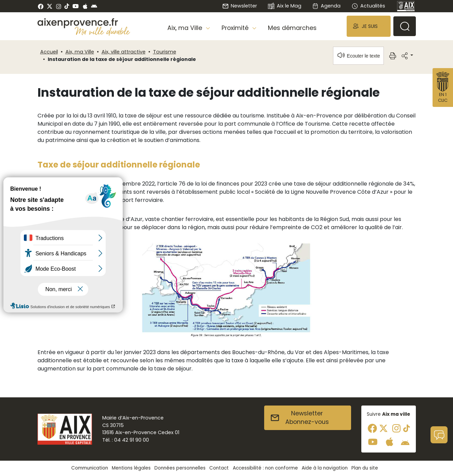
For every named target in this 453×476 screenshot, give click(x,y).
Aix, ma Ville (80, 52)
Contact (219, 468)
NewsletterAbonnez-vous (299, 418)
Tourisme (165, 52)
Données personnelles (180, 468)
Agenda (326, 6)
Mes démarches (292, 28)
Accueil (49, 52)
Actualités (368, 6)
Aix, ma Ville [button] (186, 28)
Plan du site (365, 468)
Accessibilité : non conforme (265, 468)
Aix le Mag (284, 6)
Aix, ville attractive (124, 52)
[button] (368, 26)
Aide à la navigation (325, 468)
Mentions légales (131, 468)
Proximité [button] (236, 28)
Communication (90, 468)
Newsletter (240, 6)
